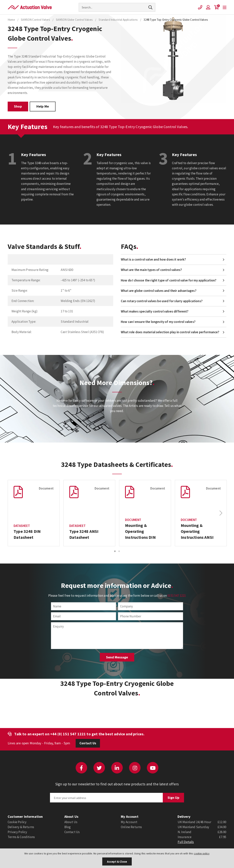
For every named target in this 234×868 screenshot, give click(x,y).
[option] (34, 513)
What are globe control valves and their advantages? (159, 291)
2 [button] (119, 551)
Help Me (43, 106)
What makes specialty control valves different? (155, 311)
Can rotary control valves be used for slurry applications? (162, 301)
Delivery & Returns (21, 827)
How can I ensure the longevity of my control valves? (158, 322)
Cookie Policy (17, 822)
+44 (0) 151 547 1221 (68, 734)
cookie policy (202, 853)
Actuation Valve (30, 7)
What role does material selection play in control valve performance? (170, 332)
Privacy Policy (17, 832)
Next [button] (221, 513)
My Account (129, 822)
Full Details (186, 842)
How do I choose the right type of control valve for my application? (169, 280)
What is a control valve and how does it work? (153, 259)
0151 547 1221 (177, 596)
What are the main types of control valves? (151, 270)
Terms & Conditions (21, 837)
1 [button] (115, 551)
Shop (18, 106)
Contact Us (88, 743)
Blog (68, 827)
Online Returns (131, 827)
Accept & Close (117, 862)
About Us (71, 822)
